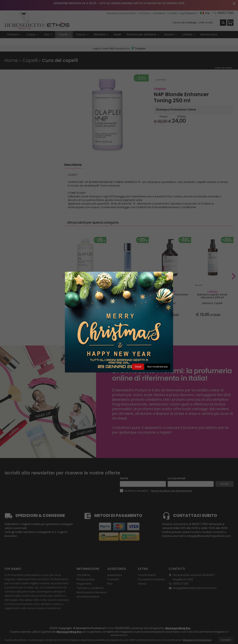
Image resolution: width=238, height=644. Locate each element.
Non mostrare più (157, 367)
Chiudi (138, 367)
